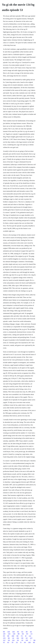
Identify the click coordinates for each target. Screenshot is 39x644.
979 (4, 636)
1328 (9, 632)
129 (27, 638)
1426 (29, 642)
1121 (30, 636)
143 (13, 638)
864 (34, 640)
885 (9, 638)
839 (22, 638)
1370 (4, 638)
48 (26, 636)
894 (4, 632)
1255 (9, 634)
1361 (18, 638)
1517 (4, 640)
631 (18, 640)
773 (22, 636)
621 (22, 632)
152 (17, 642)
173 (31, 634)
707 (13, 642)
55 (21, 642)
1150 (14, 634)
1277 (31, 638)
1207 (4, 634)
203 (31, 632)
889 (8, 636)
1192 (27, 640)
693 (18, 632)
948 (17, 636)
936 (9, 640)
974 (27, 634)
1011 (13, 640)
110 (22, 640)
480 (19, 634)
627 (8, 642)
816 (23, 634)
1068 (13, 636)
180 (27, 632)
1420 (13, 632)
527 (4, 642)
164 (25, 642)
